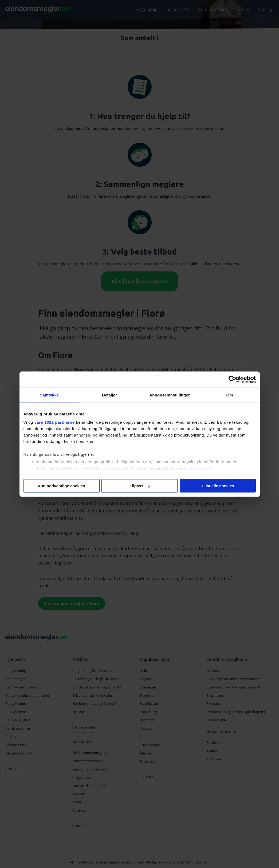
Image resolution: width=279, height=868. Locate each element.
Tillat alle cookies (218, 486)
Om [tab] (229, 395)
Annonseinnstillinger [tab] (169, 395)
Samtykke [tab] (50, 395)
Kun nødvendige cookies (61, 486)
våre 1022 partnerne (55, 422)
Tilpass (140, 486)
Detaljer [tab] (109, 395)
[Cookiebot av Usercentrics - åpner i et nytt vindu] (232, 379)
